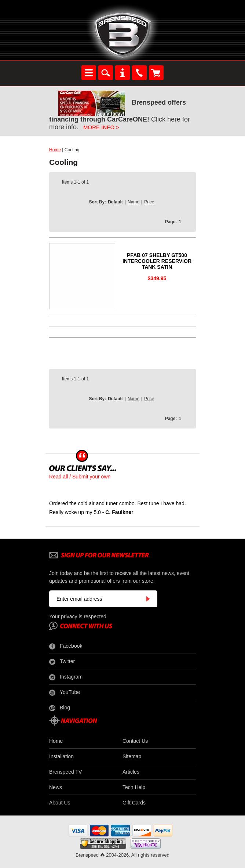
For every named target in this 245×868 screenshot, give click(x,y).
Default (115, 202)
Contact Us (135, 741)
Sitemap (132, 756)
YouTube (65, 692)
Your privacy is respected (78, 616)
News (56, 787)
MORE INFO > (101, 127)
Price (149, 202)
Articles (131, 772)
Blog (60, 708)
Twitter (62, 662)
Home (55, 150)
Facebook (66, 646)
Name (134, 202)
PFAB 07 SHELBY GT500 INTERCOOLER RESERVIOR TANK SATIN (157, 261)
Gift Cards (134, 803)
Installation (61, 756)
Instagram (66, 677)
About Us (60, 803)
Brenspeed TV (65, 772)
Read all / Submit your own (80, 477)
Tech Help (134, 787)
